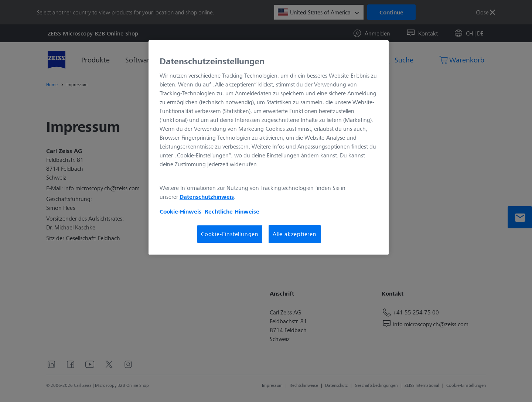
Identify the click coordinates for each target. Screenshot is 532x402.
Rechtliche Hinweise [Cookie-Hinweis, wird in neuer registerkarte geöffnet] (232, 211)
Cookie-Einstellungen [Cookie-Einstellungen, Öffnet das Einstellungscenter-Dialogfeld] (230, 234)
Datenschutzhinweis (207, 197)
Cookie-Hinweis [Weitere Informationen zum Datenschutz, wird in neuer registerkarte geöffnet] (180, 211)
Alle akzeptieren (295, 234)
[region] (269, 147)
